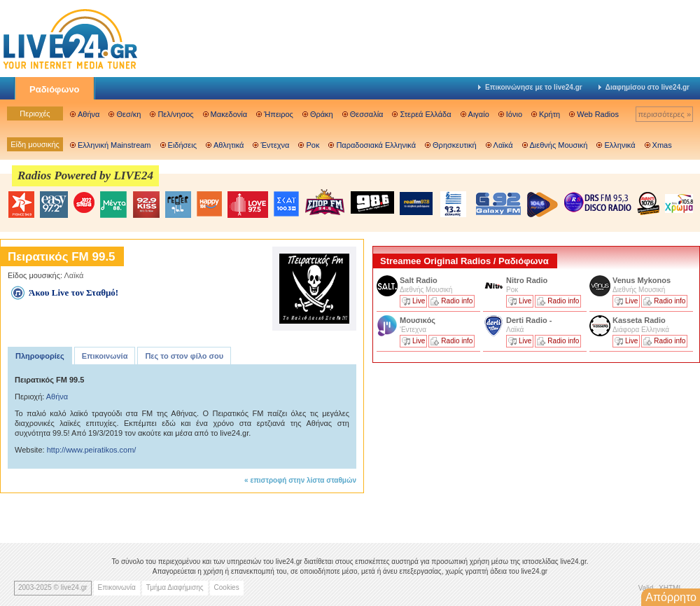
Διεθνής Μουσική (559, 145)
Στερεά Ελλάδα (425, 114)
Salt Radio (420, 280)
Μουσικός (418, 320)
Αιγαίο (479, 114)
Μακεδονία (229, 114)
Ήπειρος (279, 114)
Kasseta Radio (640, 320)
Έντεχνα (275, 145)
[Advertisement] (445, 447)
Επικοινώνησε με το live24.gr (530, 87)
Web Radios (598, 114)
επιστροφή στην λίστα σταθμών (303, 480)
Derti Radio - (529, 320)
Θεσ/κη (128, 114)
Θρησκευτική (455, 145)
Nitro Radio (527, 280)
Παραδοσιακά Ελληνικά (376, 145)
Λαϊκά (503, 145)
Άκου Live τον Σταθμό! (73, 292)
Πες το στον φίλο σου (184, 356)
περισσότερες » (664, 114)
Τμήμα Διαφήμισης (175, 587)
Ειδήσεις (182, 145)
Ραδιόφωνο (55, 89)
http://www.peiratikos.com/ (92, 450)
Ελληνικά (619, 145)
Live (419, 301)
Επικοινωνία (105, 356)
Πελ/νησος (175, 114)
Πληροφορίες (40, 356)
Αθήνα (89, 114)
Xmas (662, 145)
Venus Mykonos (643, 280)
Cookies (227, 587)
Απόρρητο (671, 597)
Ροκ (313, 145)
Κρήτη (549, 114)
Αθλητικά (229, 145)
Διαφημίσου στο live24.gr (644, 87)
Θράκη (322, 114)
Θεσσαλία (367, 114)
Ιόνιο (514, 114)
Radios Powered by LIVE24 (85, 175)
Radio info (457, 301)
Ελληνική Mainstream (114, 145)
